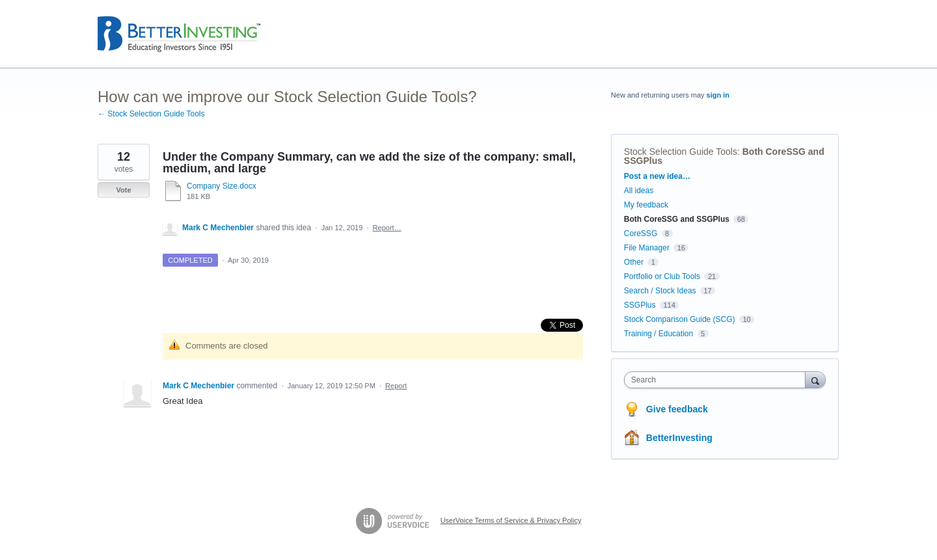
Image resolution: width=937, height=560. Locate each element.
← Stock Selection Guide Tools (151, 114)
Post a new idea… (657, 176)
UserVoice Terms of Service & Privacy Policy (511, 520)
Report (396, 386)
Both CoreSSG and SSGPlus (677, 219)
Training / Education (659, 334)
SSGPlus (640, 305)
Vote (123, 190)
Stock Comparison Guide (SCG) (680, 319)
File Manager (647, 248)
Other (634, 262)
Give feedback (677, 409)
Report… (387, 228)
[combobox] (718, 380)
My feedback (646, 205)
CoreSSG (641, 233)
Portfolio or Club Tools (662, 276)
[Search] (815, 380)
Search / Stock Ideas (660, 291)
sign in (718, 95)
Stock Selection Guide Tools (681, 152)
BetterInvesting (679, 438)
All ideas (639, 191)
